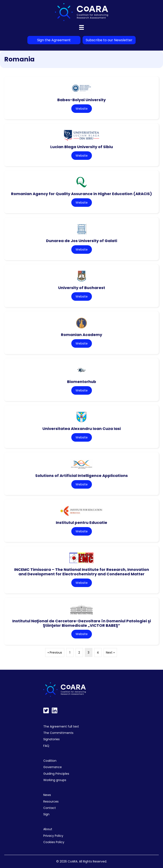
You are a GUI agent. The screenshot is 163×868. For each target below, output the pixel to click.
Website (82, 109)
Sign (46, 814)
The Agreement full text (61, 726)
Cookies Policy (54, 842)
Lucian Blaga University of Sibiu (82, 147)
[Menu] (81, 27)
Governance (53, 767)
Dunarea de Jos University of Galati (82, 241)
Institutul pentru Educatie (81, 523)
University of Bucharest (82, 288)
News (47, 795)
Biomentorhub (82, 382)
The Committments (58, 733)
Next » (110, 652)
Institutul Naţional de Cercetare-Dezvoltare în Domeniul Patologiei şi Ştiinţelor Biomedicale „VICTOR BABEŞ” (82, 623)
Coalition (50, 761)
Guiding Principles (56, 774)
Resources (51, 801)
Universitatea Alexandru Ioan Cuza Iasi (82, 429)
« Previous (55, 652)
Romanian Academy (81, 335)
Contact (50, 808)
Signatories (51, 739)
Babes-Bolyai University (81, 100)
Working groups (55, 780)
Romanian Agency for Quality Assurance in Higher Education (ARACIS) (81, 194)
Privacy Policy (53, 836)
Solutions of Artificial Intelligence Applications (81, 476)
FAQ (46, 746)
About (48, 829)
